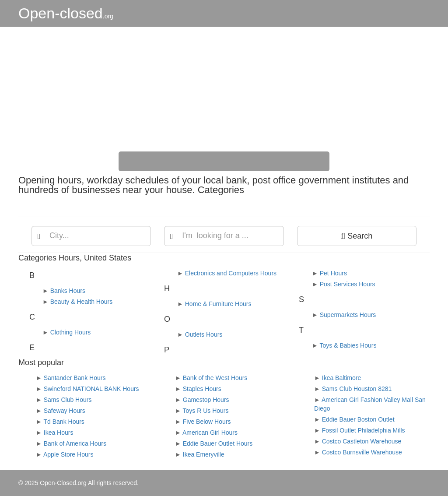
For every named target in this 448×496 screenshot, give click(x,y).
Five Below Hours (207, 422)
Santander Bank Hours (75, 378)
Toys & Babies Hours (348, 345)
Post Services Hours (348, 284)
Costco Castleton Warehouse (362, 441)
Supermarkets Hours (348, 315)
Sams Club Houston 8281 (357, 389)
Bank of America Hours (75, 443)
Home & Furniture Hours (218, 304)
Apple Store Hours (68, 454)
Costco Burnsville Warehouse (362, 452)
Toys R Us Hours (206, 411)
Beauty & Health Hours (81, 302)
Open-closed (66, 13)
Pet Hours (333, 273)
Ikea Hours (59, 433)
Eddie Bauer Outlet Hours (218, 443)
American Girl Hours (210, 433)
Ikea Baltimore (341, 378)
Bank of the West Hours (215, 378)
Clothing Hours (71, 332)
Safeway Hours (65, 411)
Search (357, 236)
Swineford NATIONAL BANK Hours (91, 389)
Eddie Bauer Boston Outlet (358, 419)
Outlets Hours (204, 334)
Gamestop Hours (206, 400)
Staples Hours (202, 389)
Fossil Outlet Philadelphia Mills (364, 430)
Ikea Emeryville (204, 454)
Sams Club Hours (68, 400)
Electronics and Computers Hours (231, 273)
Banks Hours (68, 291)
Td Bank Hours (64, 422)
